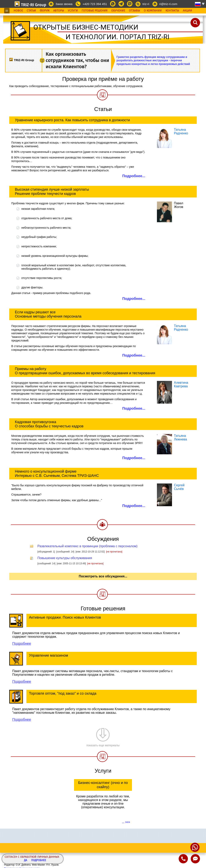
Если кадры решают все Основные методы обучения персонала (48, 314)
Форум (45, 11)
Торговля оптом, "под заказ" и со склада (63, 693)
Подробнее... (134, 176)
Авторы (59, 11)
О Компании (153, 11)
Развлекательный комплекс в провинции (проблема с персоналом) (87, 546)
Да (26, 860)
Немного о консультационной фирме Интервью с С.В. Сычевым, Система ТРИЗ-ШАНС (57, 474)
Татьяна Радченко (181, 131)
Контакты (172, 11)
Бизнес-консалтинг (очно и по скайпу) (103, 785)
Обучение (118, 11)
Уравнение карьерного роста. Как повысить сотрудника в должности (72, 120)
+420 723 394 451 (95, 4)
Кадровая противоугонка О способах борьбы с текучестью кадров (49, 424)
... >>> (126, 822)
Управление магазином (48, 655)
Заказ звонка (64, 4)
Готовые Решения (95, 11)
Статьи (31, 11)
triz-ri (146, 4)
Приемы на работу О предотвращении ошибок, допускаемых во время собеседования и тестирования (85, 371)
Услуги (73, 11)
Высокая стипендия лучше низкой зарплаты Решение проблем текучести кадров (52, 192)
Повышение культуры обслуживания (65, 558)
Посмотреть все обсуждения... (103, 576)
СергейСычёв (179, 487)
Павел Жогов (178, 205)
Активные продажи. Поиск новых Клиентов (65, 617)
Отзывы (134, 11)
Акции (187, 11)
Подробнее (39, 860)
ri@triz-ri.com (168, 4)
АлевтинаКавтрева (181, 384)
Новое (18, 11)
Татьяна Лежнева (180, 438)
